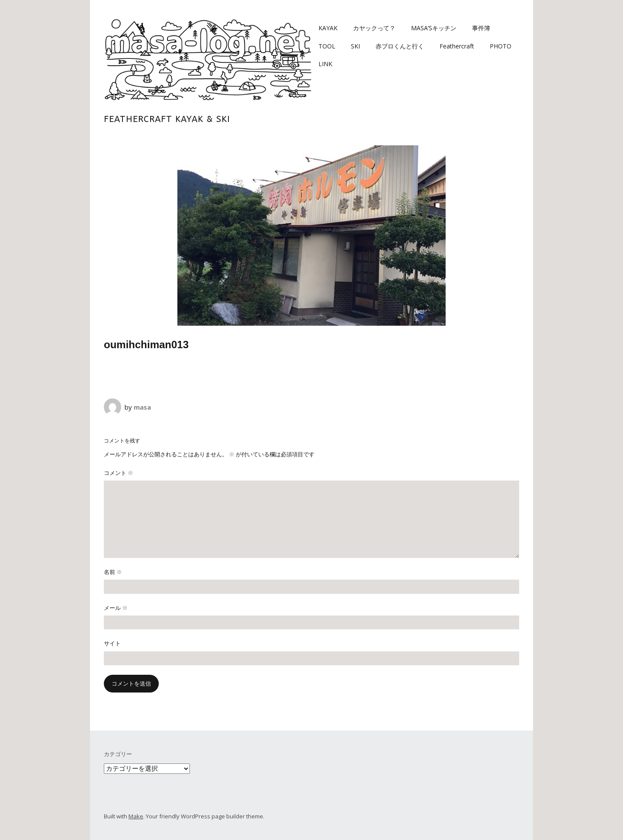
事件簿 (481, 28)
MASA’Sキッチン (434, 28)
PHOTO (501, 46)
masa (142, 407)
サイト (112, 643)
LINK (325, 64)
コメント (119, 473)
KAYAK (328, 28)
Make (136, 816)
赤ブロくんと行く (400, 46)
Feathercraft (457, 46)
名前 (113, 572)
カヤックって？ (374, 28)
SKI (355, 46)
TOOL (327, 46)
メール (116, 608)
